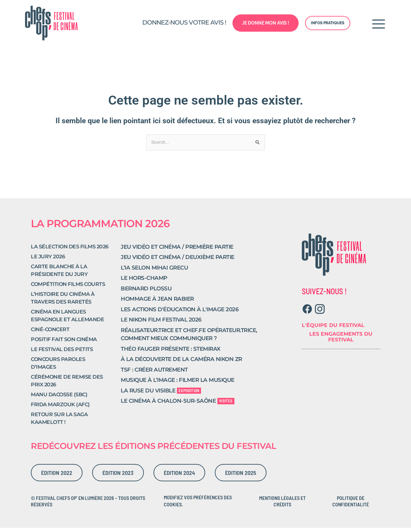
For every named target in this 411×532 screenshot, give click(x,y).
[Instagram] (320, 313)
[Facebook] (307, 313)
